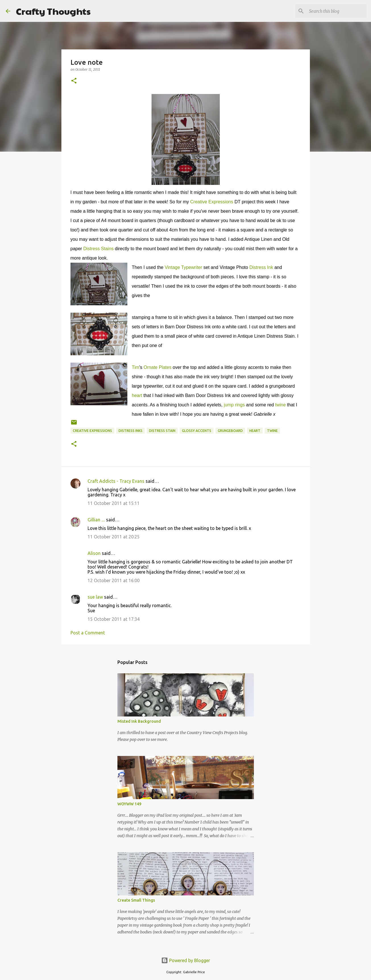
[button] (74, 81)
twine (280, 405)
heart (137, 395)
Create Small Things (136, 900)
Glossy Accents (197, 431)
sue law (95, 597)
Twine (272, 431)
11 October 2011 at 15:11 (114, 503)
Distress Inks (130, 431)
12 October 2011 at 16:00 (114, 580)
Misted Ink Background (139, 721)
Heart (255, 431)
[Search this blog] (337, 11)
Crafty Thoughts (53, 11)
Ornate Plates (157, 367)
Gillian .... (96, 520)
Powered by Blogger (186, 960)
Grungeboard (230, 431)
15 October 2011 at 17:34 (114, 619)
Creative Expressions (212, 202)
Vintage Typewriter (183, 267)
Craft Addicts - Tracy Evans (116, 481)
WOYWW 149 (129, 804)
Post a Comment (88, 633)
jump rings (234, 405)
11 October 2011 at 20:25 (114, 537)
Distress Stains (99, 249)
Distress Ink (261, 267)
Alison (94, 553)
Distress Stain (162, 431)
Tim (136, 367)
